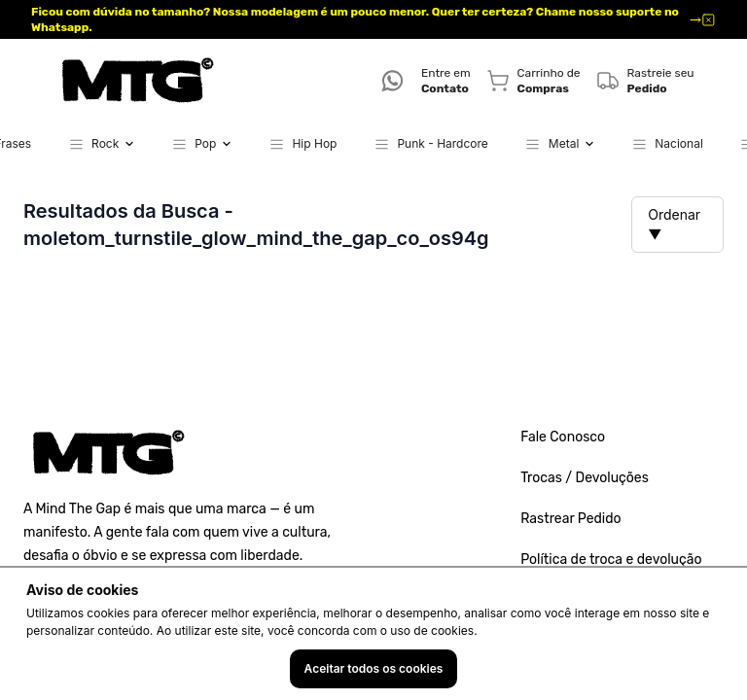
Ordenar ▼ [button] (674, 224)
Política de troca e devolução (611, 560)
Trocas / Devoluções (585, 478)
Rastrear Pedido (571, 519)
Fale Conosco (563, 437)
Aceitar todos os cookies (374, 668)
